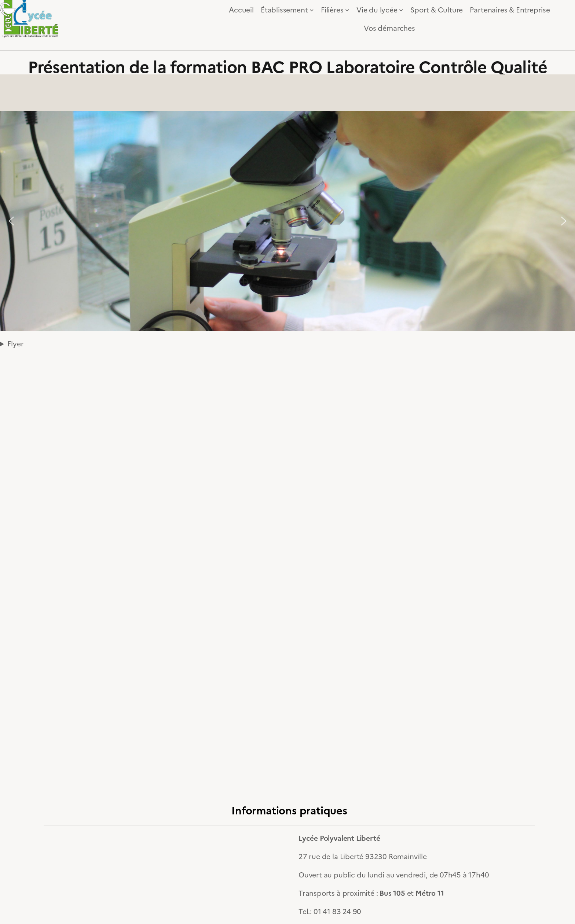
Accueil (241, 9)
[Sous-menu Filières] (347, 10)
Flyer (15, 343)
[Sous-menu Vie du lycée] (401, 10)
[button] (11, 221)
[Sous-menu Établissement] (312, 10)
